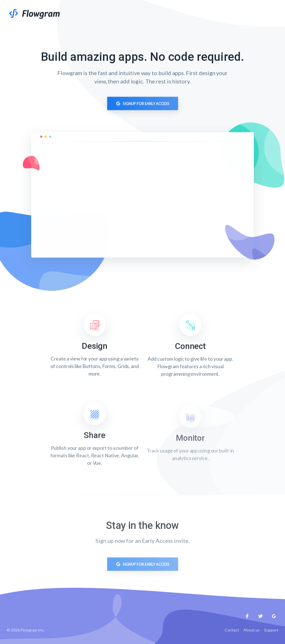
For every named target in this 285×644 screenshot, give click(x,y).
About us (252, 630)
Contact (232, 630)
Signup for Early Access (143, 104)
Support (271, 630)
